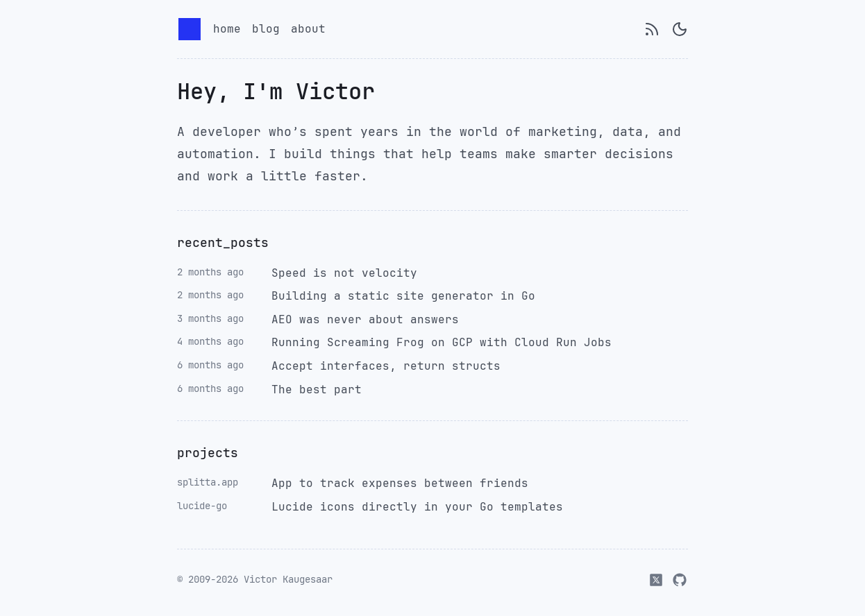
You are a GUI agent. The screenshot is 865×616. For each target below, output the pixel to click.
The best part (317, 390)
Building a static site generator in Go (403, 296)
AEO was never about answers (365, 319)
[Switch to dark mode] (680, 29)
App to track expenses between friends (400, 483)
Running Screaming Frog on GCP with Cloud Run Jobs (442, 342)
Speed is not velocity (344, 273)
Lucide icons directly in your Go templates (417, 507)
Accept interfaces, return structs (386, 366)
